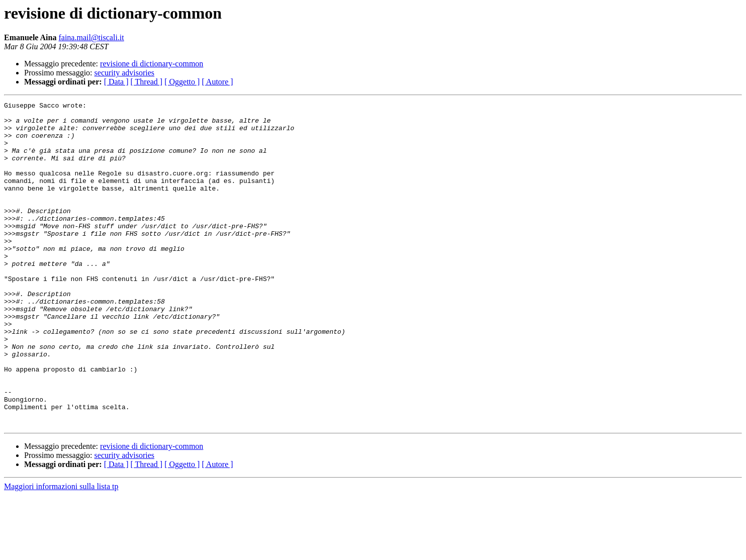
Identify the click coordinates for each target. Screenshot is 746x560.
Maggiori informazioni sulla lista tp (61, 551)
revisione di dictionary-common (152, 64)
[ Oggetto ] (182, 82)
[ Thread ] (147, 82)
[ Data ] (116, 82)
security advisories (125, 73)
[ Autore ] (217, 82)
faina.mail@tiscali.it (91, 37)
